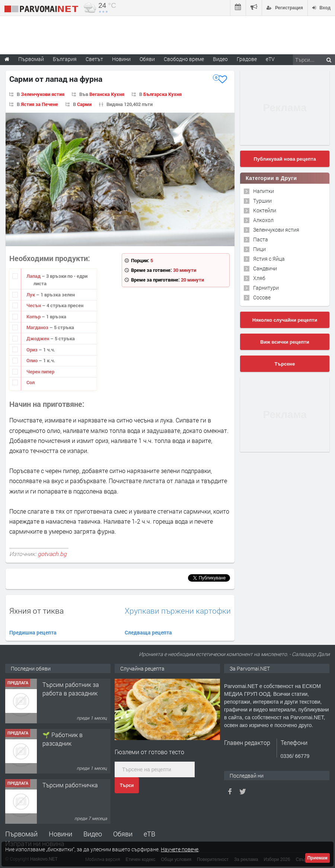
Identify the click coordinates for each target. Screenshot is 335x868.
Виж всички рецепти (285, 342)
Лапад (34, 276)
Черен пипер (40, 372)
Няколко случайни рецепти (285, 320)
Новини (121, 59)
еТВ (149, 834)
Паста (261, 239)
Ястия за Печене (39, 104)
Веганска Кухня (107, 94)
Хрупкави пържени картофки (178, 611)
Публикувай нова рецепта (285, 159)
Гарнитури (266, 288)
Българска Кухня (162, 94)
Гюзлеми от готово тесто (149, 752)
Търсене (285, 364)
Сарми (84, 104)
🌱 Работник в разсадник (63, 739)
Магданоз (38, 327)
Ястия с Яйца (269, 259)
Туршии (262, 201)
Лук (31, 295)
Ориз (33, 350)
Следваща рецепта (148, 632)
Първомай (21, 834)
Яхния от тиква (36, 611)
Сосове (262, 297)
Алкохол (263, 220)
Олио (33, 360)
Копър (34, 316)
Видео (93, 834)
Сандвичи (265, 268)
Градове (247, 59)
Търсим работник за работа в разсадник (71, 689)
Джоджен (38, 338)
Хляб (259, 278)
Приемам (318, 858)
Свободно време (184, 59)
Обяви (123, 834)
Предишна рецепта (33, 632)
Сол (31, 382)
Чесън (34, 305)
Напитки (264, 191)
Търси (127, 785)
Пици (259, 249)
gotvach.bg (52, 554)
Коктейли (265, 210)
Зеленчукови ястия (43, 94)
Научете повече (180, 849)
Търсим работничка (70, 785)
